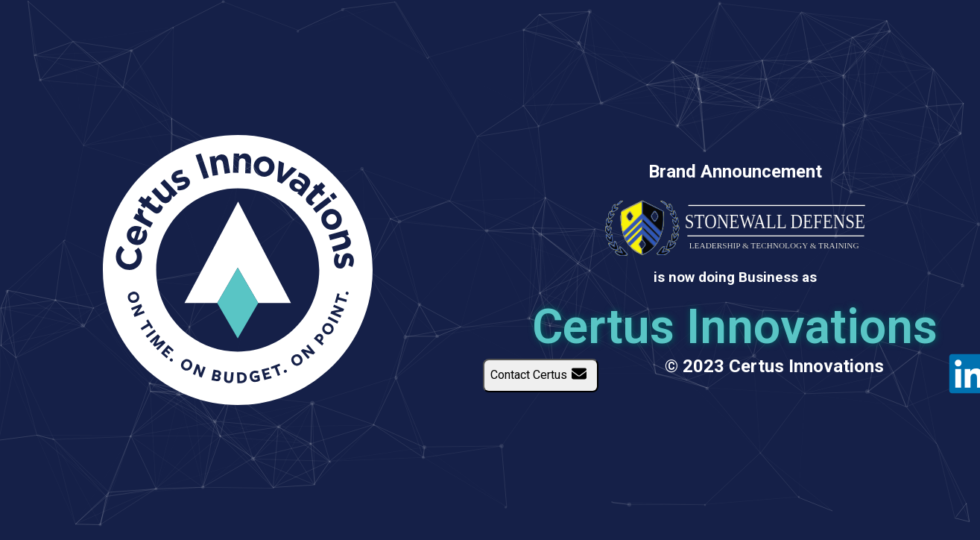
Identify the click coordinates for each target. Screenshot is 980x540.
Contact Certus (541, 375)
